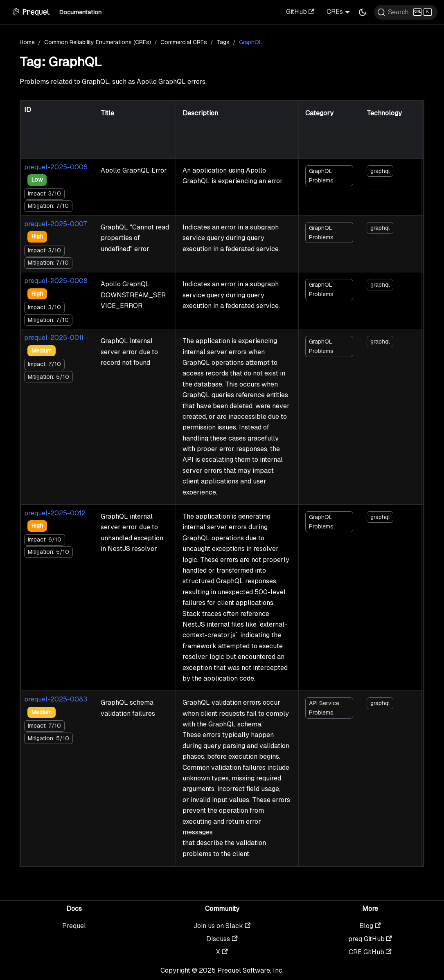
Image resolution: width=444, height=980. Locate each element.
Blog (370, 926)
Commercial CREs (184, 42)
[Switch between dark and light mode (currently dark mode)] (363, 12)
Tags (223, 42)
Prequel (74, 926)
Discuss (222, 939)
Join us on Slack (222, 926)
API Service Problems (324, 708)
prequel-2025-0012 (55, 513)
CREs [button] (335, 12)
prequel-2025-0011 (54, 338)
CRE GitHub (370, 952)
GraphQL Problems (321, 176)
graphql (380, 171)
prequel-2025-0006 (56, 167)
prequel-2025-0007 (55, 224)
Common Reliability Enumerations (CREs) (98, 42)
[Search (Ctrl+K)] (406, 12)
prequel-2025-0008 (56, 281)
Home (27, 42)
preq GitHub (370, 939)
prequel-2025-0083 (56, 699)
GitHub (300, 12)
